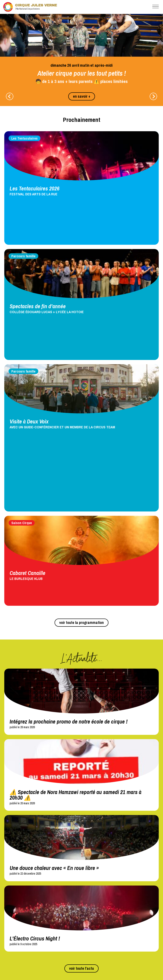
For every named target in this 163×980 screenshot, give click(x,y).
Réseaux (10, 877)
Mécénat (91, 890)
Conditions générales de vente (22, 947)
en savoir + (82, 96)
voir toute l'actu (81, 788)
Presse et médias (96, 886)
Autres (8, 923)
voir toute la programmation (81, 442)
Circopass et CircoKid (17, 919)
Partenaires (94, 877)
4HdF (7, 890)
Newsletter (94, 934)
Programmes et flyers (17, 914)
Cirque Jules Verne (30, 7)
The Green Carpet (15, 895)
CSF (88, 895)
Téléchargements (17, 906)
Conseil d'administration (19, 942)
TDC (7, 886)
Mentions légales (17, 934)
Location (92, 906)
